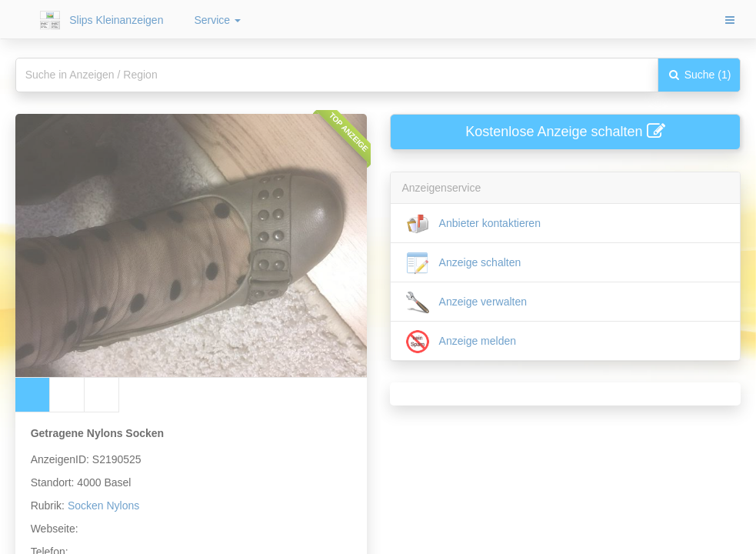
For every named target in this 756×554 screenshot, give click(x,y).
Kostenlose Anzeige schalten (565, 132)
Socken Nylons (103, 506)
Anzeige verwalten (467, 302)
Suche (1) (699, 75)
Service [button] (217, 20)
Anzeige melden (461, 342)
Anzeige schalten (464, 263)
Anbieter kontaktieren (473, 224)
